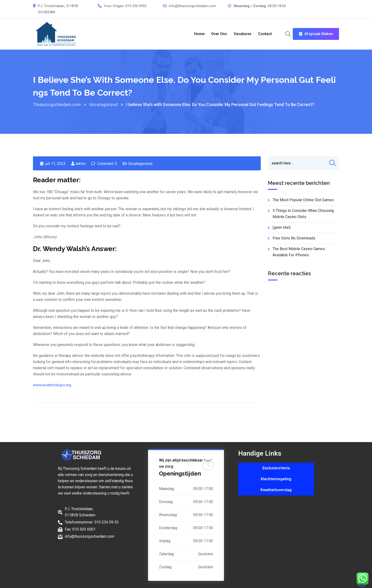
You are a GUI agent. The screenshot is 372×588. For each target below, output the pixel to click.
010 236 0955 (136, 6)
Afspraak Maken (316, 34)
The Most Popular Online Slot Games (303, 200)
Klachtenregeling (276, 479)
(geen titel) (282, 227)
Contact (265, 34)
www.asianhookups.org (52, 385)
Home (199, 34)
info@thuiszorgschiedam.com (193, 6)
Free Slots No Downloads (294, 238)
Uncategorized (140, 164)
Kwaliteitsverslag (276, 490)
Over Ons (219, 34)
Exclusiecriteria (276, 468)
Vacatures (243, 34)
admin (81, 164)
